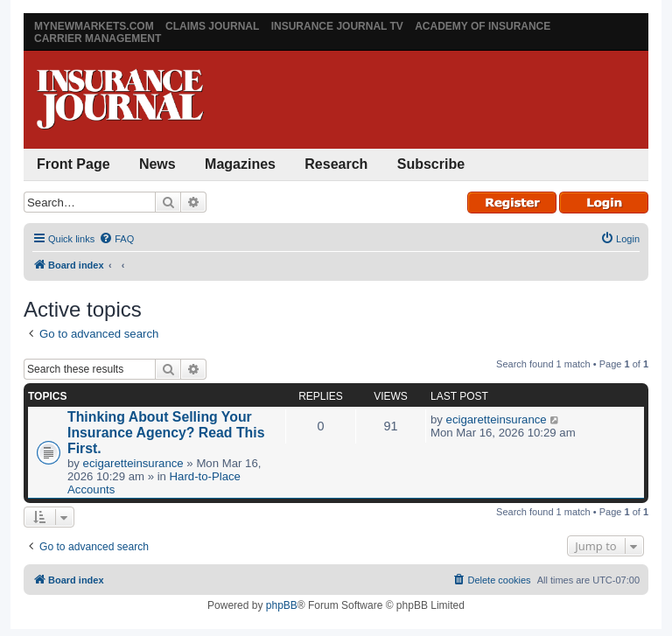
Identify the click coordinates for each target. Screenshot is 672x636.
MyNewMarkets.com (94, 26)
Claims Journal (212, 26)
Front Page (73, 164)
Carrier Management (98, 38)
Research (336, 164)
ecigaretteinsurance (133, 463)
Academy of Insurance (483, 26)
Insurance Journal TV (337, 26)
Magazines (240, 164)
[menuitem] (116, 239)
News (157, 164)
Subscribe (431, 164)
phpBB (282, 605)
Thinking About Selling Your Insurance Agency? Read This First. (166, 433)
